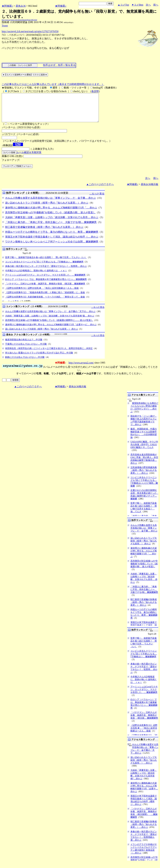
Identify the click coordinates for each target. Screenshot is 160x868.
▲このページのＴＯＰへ (100, 190)
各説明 (95, 91)
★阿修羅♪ (7, 6)
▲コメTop (123, 5)
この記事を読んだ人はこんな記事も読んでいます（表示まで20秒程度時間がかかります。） (53, 84)
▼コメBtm (137, 5)
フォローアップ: (11, 166)
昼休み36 (21, 6)
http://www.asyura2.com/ (81, 368)
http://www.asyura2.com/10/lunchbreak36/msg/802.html (19, 20)
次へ (148, 5)
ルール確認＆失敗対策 (29, 158)
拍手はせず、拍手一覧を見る (59, 65)
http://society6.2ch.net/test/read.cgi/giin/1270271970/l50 (30, 31)
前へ (156, 5)
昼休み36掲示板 (150, 190)
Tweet (5, 26)
